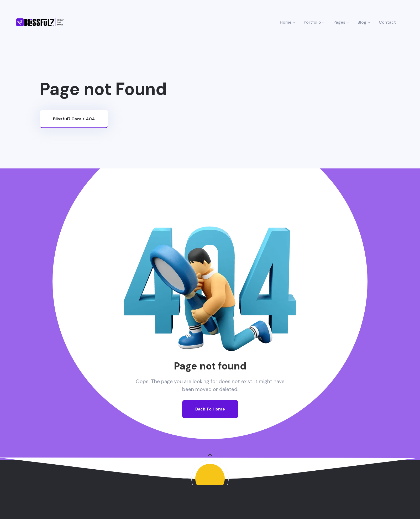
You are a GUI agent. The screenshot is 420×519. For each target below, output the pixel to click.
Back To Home (210, 409)
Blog (364, 22)
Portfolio (314, 22)
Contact (387, 22)
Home (287, 22)
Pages (341, 22)
